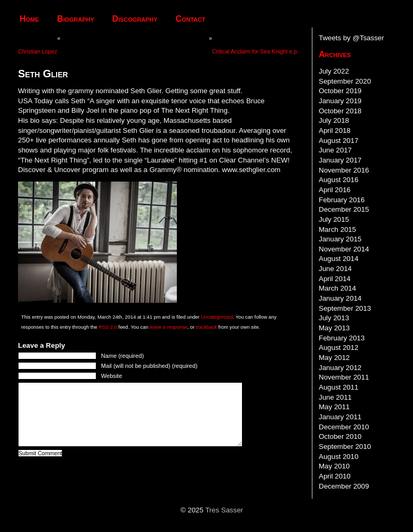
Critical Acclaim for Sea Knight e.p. (255, 51)
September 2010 (345, 447)
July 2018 (334, 120)
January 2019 (340, 101)
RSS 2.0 (108, 327)
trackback (206, 327)
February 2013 (342, 338)
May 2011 (334, 407)
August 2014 (339, 259)
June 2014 (335, 269)
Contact (190, 19)
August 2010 (339, 457)
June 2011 (335, 397)
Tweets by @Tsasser (351, 38)
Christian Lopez (38, 51)
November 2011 (344, 377)
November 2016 (344, 170)
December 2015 (344, 209)
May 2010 (334, 466)
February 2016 (342, 200)
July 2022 (334, 71)
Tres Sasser (224, 510)
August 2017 (339, 141)
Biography (76, 19)
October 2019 (340, 91)
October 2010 (340, 436)
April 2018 (335, 130)
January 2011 (340, 417)
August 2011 (339, 387)
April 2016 (335, 190)
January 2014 (340, 298)
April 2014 (335, 279)
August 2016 (339, 180)
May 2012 (334, 358)
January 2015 (340, 239)
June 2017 (335, 150)
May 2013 (334, 328)
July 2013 (334, 318)
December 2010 (344, 427)
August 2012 (339, 348)
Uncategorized (217, 317)
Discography (135, 19)
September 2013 (345, 308)
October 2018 (340, 111)
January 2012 (340, 368)
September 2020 (345, 81)
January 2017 (340, 160)
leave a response (169, 327)
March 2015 (337, 229)
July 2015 (334, 219)
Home (29, 19)
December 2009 (344, 486)
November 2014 (344, 249)
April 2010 (335, 476)
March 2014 (337, 288)
